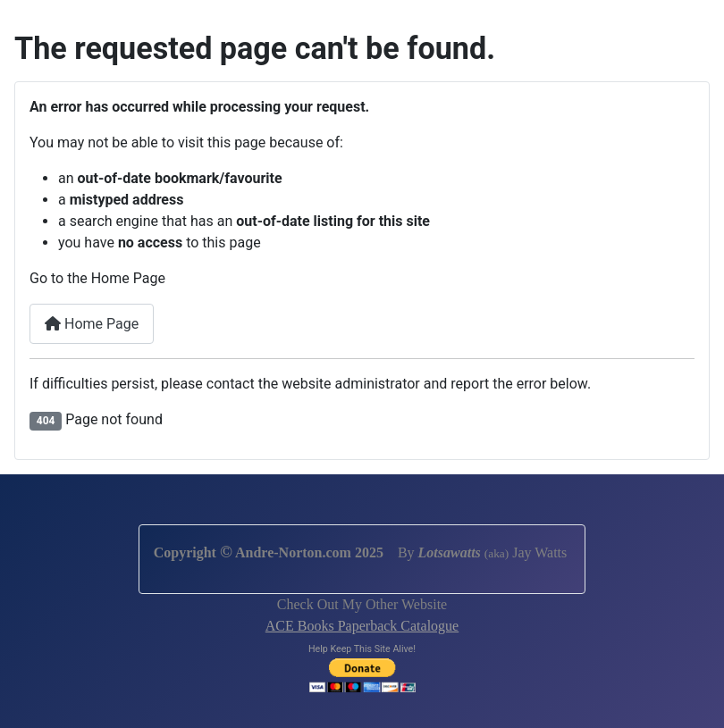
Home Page (92, 324)
